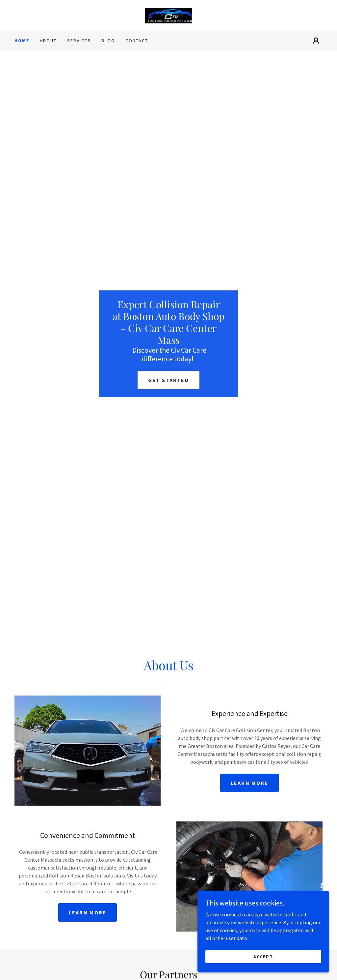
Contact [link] (137, 41)
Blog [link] (108, 41)
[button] (316, 41)
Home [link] (22, 41)
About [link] (48, 41)
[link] (169, 15)
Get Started (168, 380)
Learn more (250, 783)
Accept (263, 956)
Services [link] (79, 41)
